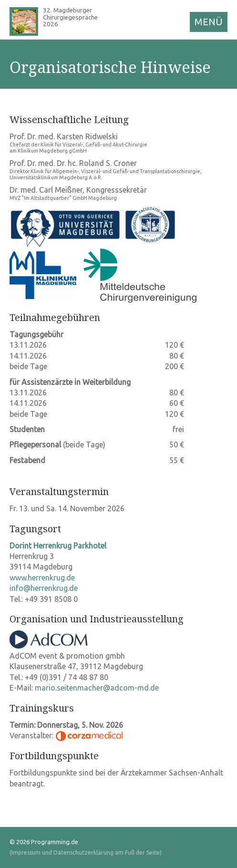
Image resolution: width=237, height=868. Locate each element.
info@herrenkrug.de (44, 588)
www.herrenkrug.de (42, 578)
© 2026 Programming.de (44, 842)
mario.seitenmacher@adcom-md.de (97, 688)
